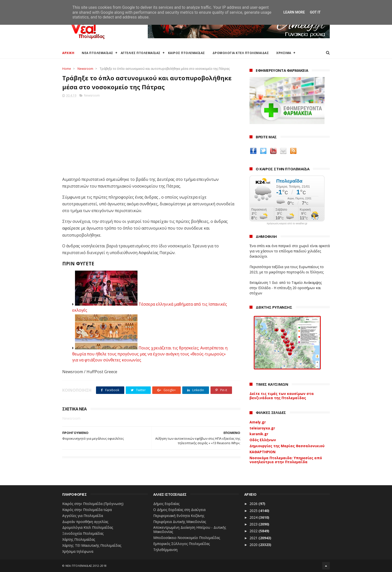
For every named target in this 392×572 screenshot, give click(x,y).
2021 (254, 538)
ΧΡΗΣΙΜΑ (284, 53)
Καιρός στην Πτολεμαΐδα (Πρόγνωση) (93, 504)
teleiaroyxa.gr (262, 428)
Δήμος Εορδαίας (166, 504)
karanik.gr (259, 434)
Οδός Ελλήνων (263, 440)
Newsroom (85, 69)
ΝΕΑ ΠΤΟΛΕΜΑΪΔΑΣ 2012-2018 (86, 566)
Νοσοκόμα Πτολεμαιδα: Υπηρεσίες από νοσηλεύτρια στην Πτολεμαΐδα (286, 460)
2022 (254, 531)
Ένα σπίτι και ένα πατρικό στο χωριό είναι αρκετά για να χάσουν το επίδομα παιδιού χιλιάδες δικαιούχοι (290, 251)
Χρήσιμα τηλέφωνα (78, 551)
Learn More (294, 12)
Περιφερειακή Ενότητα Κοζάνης (179, 516)
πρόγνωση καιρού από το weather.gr (287, 224)
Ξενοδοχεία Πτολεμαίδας (83, 533)
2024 (254, 517)
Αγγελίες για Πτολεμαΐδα (83, 516)
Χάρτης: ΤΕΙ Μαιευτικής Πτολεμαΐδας (92, 545)
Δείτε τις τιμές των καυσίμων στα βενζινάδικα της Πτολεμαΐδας (282, 396)
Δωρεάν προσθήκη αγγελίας (85, 522)
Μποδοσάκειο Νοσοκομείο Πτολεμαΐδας (187, 538)
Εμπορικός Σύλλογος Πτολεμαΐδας (181, 544)
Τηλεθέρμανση (165, 550)
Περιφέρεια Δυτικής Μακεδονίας (180, 522)
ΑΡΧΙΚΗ (68, 53)
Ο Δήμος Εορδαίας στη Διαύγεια (179, 510)
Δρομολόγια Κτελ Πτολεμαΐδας (88, 527)
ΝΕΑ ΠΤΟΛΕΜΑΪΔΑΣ (97, 53)
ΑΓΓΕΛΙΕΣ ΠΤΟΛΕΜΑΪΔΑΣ (141, 53)
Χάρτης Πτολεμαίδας (79, 539)
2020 (254, 545)
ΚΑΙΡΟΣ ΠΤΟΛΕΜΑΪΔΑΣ (186, 53)
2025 (254, 511)
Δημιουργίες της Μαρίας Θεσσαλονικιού (287, 446)
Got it (315, 12)
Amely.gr (258, 422)
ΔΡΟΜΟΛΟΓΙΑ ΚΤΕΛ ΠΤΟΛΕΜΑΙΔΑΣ (241, 53)
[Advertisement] (151, 133)
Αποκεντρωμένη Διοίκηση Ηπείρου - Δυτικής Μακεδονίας (190, 529)
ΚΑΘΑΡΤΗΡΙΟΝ (262, 452)
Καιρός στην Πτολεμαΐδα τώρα (87, 510)
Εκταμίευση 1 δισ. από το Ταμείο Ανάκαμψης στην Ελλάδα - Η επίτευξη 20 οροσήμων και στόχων (286, 288)
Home (67, 69)
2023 (254, 524)
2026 (254, 504)
